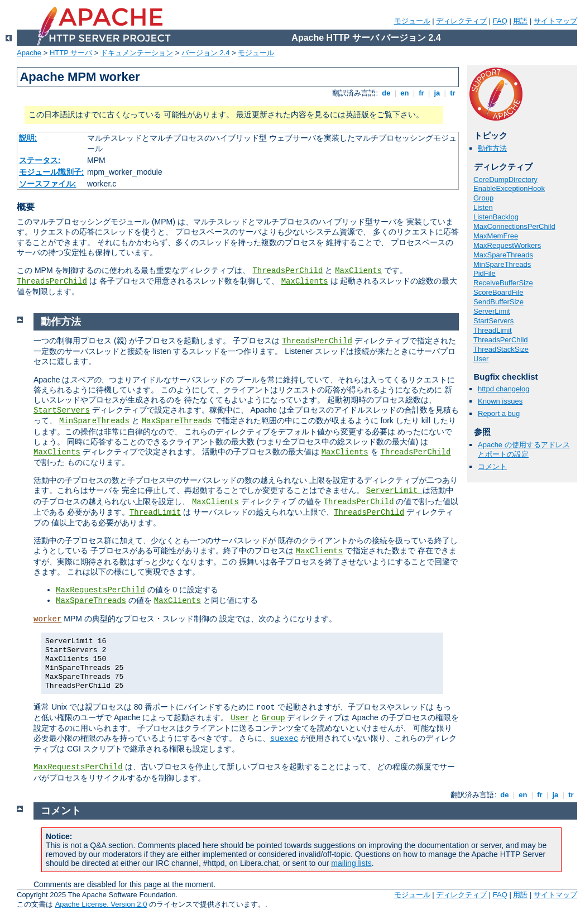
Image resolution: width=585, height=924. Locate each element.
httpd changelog (504, 389)
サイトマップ (555, 21)
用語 (520, 21)
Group (483, 198)
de (386, 93)
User (481, 359)
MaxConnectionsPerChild (514, 226)
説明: (28, 138)
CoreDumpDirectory (505, 179)
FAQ (500, 21)
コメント (492, 466)
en (405, 93)
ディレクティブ (461, 21)
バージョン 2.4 (206, 53)
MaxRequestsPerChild (100, 590)
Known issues (500, 401)
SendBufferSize (498, 302)
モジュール (412, 21)
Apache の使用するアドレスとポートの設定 (524, 449)
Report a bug (499, 413)
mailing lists (351, 863)
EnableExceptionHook (509, 188)
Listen (483, 207)
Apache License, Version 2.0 (101, 904)
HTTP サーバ (71, 53)
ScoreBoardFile (498, 292)
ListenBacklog (496, 217)
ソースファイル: (48, 184)
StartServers (493, 321)
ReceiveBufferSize (503, 283)
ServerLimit (492, 311)
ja (437, 93)
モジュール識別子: (52, 172)
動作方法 (492, 148)
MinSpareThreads (502, 264)
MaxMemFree (496, 236)
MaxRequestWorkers (507, 245)
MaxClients (358, 271)
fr (422, 93)
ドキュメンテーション (137, 53)
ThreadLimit (493, 330)
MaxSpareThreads (503, 255)
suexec (284, 739)
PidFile (485, 273)
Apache (29, 53)
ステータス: (40, 160)
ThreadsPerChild (287, 271)
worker (47, 619)
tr (453, 93)
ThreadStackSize (501, 349)
